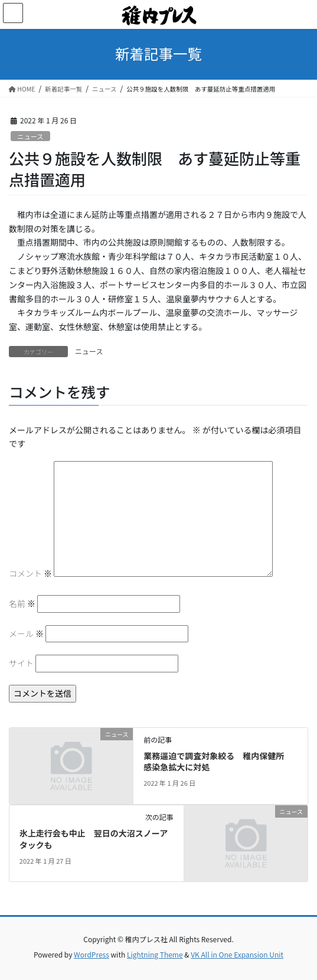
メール (26, 633)
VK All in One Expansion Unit (237, 954)
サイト (21, 663)
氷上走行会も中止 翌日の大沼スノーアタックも (94, 839)
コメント (30, 573)
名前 (22, 603)
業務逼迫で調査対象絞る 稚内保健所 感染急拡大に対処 (218, 762)
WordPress (91, 954)
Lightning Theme (155, 954)
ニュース (30, 136)
